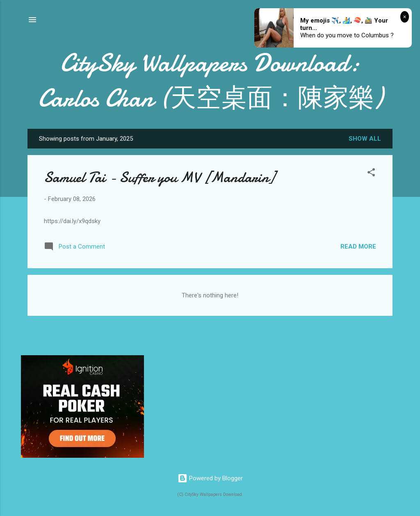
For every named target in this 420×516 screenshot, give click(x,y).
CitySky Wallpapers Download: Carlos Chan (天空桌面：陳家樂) (210, 80)
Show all (365, 139)
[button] (371, 174)
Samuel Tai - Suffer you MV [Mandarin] (159, 177)
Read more (358, 247)
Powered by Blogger (210, 478)
